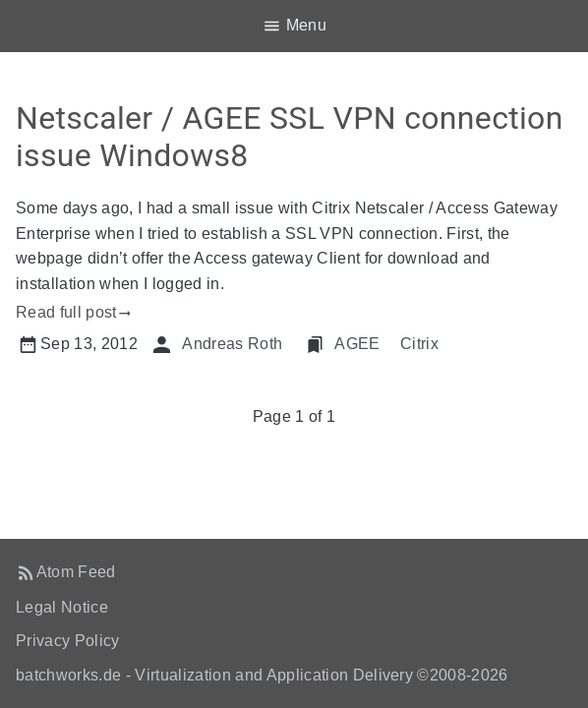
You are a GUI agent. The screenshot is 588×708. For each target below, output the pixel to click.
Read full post (66, 312)
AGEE (357, 344)
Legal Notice (62, 607)
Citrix (419, 344)
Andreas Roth (232, 344)
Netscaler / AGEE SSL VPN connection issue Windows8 (290, 137)
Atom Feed (76, 572)
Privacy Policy (68, 641)
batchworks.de (68, 675)
